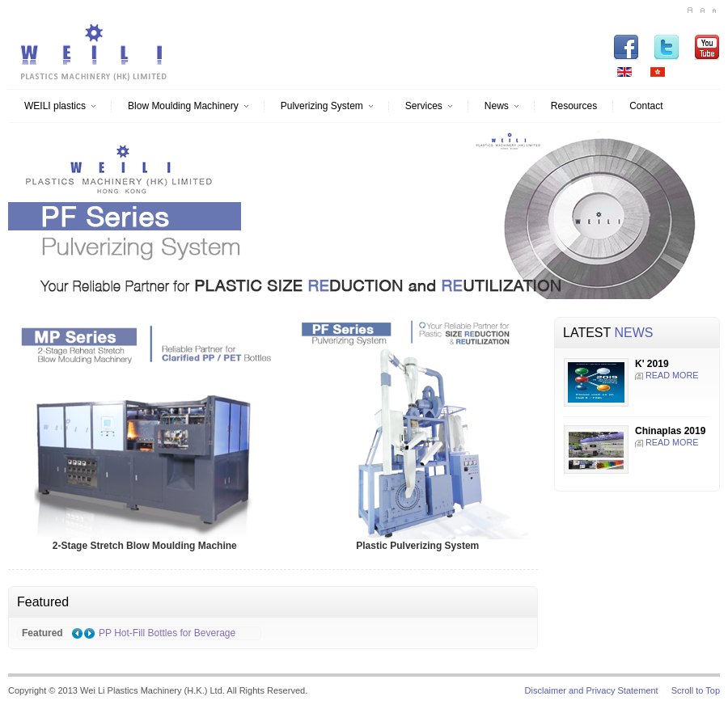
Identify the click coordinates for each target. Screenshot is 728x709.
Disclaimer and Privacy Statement (592, 690)
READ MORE (672, 375)
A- (714, 11)
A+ (690, 11)
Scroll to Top (696, 690)
